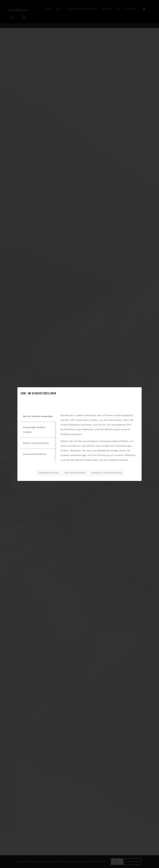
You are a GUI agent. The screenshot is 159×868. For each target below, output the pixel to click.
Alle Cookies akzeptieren (75, 473)
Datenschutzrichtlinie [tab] (35, 454)
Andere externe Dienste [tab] (36, 443)
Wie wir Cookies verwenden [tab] (38, 416)
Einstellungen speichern (49, 473)
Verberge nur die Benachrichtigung (107, 473)
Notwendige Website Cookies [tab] (34, 430)
